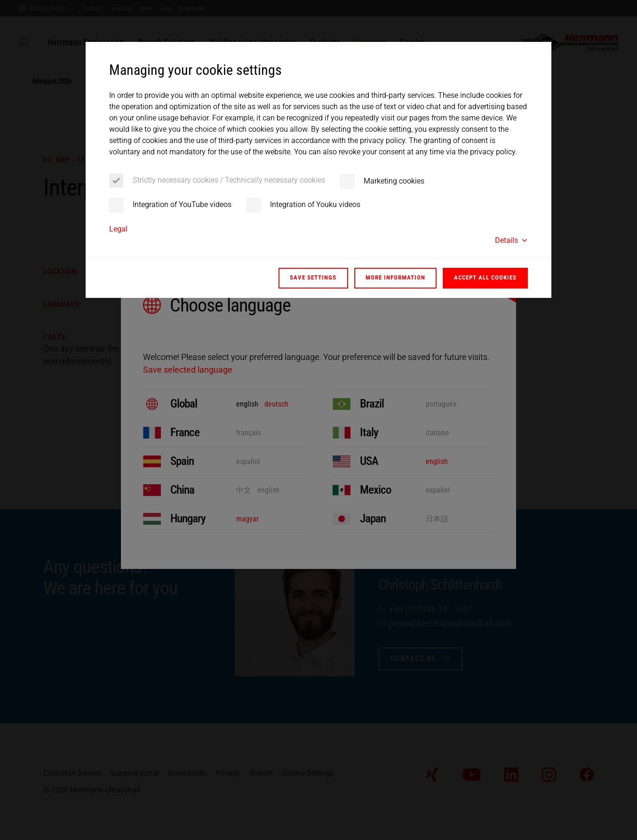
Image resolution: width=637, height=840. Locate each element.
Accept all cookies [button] (485, 277)
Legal (118, 229)
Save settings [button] (313, 277)
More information (395, 277)
